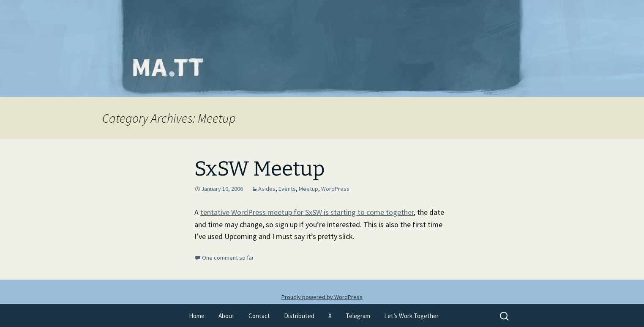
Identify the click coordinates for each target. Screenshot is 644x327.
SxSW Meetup (260, 169)
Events (287, 189)
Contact (259, 316)
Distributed (299, 316)
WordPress (335, 189)
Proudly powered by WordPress (322, 297)
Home (197, 316)
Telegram (358, 316)
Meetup (308, 189)
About (226, 316)
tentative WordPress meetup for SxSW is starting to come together (307, 212)
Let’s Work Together (411, 316)
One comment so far (228, 258)
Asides (267, 189)
